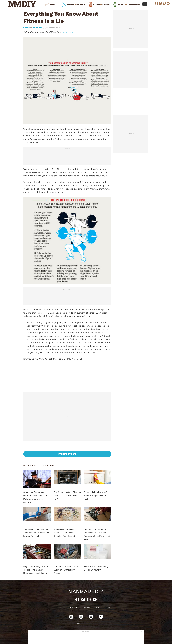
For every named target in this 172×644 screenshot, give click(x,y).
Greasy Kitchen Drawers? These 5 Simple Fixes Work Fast (96, 495)
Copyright (86, 607)
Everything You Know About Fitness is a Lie (45, 359)
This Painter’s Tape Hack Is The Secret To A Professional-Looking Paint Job (37, 533)
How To (37, 28)
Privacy (99, 607)
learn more (69, 32)
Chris (27, 28)
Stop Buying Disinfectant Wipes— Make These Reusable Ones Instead (65, 533)
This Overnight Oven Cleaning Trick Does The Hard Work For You (67, 495)
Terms (110, 607)
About (62, 607)
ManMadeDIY (86, 591)
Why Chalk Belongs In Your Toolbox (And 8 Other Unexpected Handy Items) (36, 570)
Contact (74, 607)
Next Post (67, 454)
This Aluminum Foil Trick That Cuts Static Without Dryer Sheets (67, 570)
